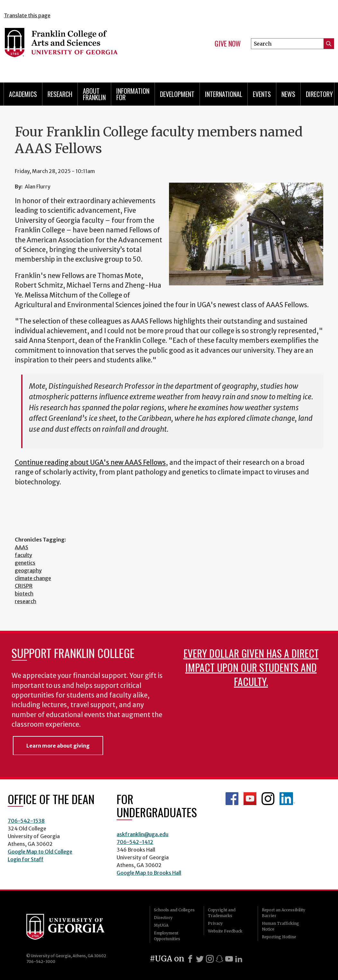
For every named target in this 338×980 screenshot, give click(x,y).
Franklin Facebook (232, 799)
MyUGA (161, 925)
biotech (24, 594)
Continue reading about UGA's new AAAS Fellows (90, 463)
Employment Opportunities (167, 936)
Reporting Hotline (279, 937)
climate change (33, 578)
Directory (319, 94)
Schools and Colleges (174, 910)
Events (262, 94)
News (288, 94)
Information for (133, 94)
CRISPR (24, 586)
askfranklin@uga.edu (142, 834)
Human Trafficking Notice (280, 926)
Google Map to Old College (40, 852)
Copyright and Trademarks (222, 913)
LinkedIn (287, 799)
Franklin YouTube (250, 799)
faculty (23, 555)
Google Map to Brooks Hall (149, 873)
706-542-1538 (26, 821)
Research (60, 94)
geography (28, 570)
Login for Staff (26, 859)
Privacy (215, 923)
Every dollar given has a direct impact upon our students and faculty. (251, 667)
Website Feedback (225, 931)
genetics (25, 563)
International (224, 94)
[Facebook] (190, 959)
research (26, 601)
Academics (23, 94)
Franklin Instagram (268, 799)
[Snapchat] (219, 959)
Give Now (228, 44)
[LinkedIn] (239, 959)
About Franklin (94, 94)
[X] (200, 959)
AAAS (22, 547)
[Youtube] (229, 959)
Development (177, 94)
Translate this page (27, 15)
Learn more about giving (58, 746)
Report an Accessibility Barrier (284, 913)
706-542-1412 (135, 842)
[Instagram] (210, 959)
